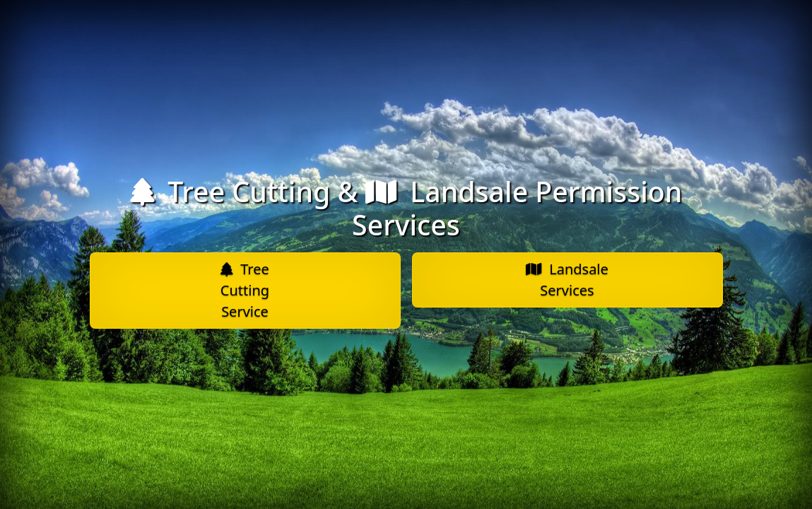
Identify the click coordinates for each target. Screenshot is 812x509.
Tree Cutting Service (245, 290)
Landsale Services (567, 280)
